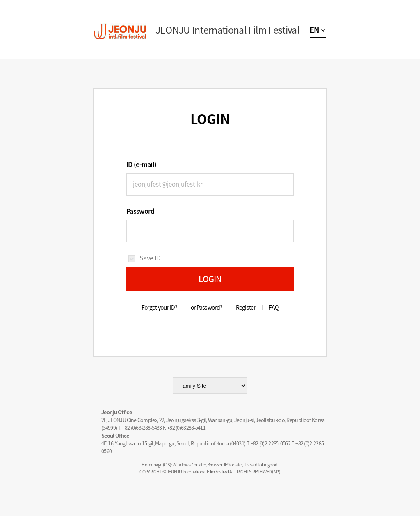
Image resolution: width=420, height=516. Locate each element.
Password (140, 211)
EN (314, 30)
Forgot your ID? (160, 307)
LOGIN (210, 279)
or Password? (207, 307)
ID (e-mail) (141, 164)
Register (246, 307)
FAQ (274, 307)
